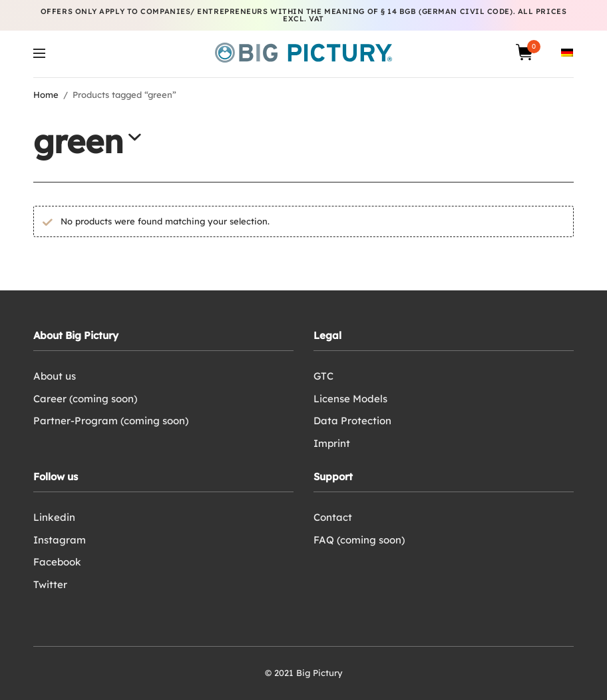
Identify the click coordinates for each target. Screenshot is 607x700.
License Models (350, 399)
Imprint (332, 443)
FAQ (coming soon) (359, 540)
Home (46, 95)
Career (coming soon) (85, 399)
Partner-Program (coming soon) (111, 421)
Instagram (60, 540)
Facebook (57, 562)
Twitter (50, 584)
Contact (333, 517)
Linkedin (54, 517)
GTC (323, 376)
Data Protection (352, 421)
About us (55, 376)
